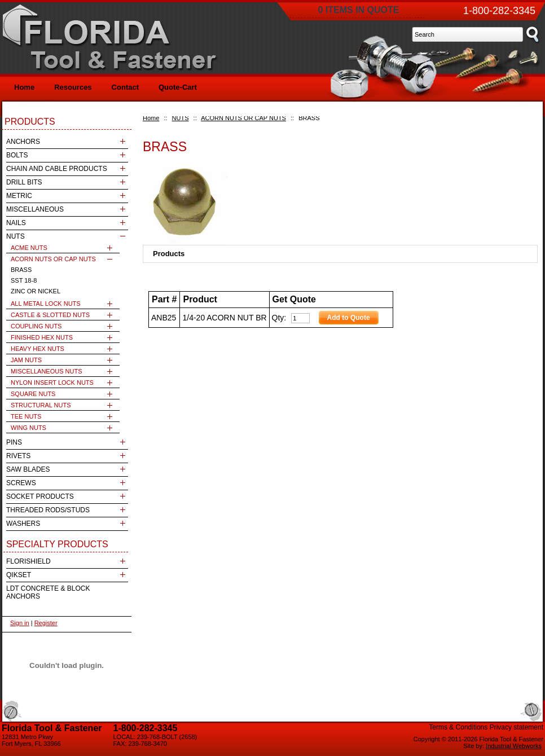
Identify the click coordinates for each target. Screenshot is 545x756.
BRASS (21, 270)
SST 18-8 (24, 280)
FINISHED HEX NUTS (42, 337)
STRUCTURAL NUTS (41, 405)
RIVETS (18, 456)
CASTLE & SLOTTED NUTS (50, 315)
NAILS (16, 223)
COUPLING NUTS (36, 326)
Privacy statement (517, 727)
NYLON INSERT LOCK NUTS (52, 383)
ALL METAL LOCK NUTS (46, 304)
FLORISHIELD (28, 561)
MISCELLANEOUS (35, 209)
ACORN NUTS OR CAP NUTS (243, 118)
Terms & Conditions (458, 727)
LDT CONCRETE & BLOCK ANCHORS (48, 592)
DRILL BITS (24, 182)
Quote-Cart (178, 87)
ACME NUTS (29, 248)
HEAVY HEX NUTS (38, 349)
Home (151, 118)
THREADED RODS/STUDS (48, 510)
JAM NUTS (26, 360)
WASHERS (23, 524)
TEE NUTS (26, 416)
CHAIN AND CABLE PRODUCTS (57, 169)
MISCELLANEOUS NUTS (47, 371)
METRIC (19, 196)
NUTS (181, 118)
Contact (125, 87)
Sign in (20, 623)
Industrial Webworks (514, 746)
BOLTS (17, 155)
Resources (73, 87)
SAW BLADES (28, 469)
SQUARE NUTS (33, 394)
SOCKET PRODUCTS (40, 496)
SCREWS (21, 483)
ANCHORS (23, 142)
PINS (14, 442)
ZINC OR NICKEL (36, 291)
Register (46, 623)
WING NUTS (28, 428)
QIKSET (19, 575)
